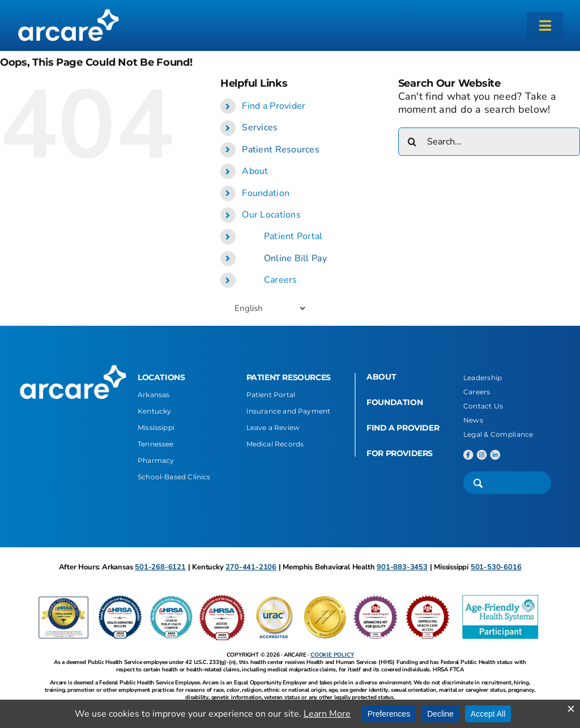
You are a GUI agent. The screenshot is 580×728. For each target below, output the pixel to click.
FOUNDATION (395, 402)
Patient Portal (293, 236)
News (473, 420)
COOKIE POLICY (332, 655)
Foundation (266, 193)
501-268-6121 (160, 567)
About (255, 171)
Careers (281, 280)
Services (260, 127)
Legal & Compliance (498, 434)
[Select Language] (270, 308)
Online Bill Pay (295, 258)
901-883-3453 (402, 567)
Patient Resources (281, 150)
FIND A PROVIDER (403, 428)
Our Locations (271, 215)
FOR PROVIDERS (400, 453)
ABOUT (381, 377)
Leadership (483, 378)
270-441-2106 (251, 567)
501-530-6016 (496, 567)
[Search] (412, 142)
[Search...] (489, 142)
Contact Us (483, 406)
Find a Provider (274, 106)
